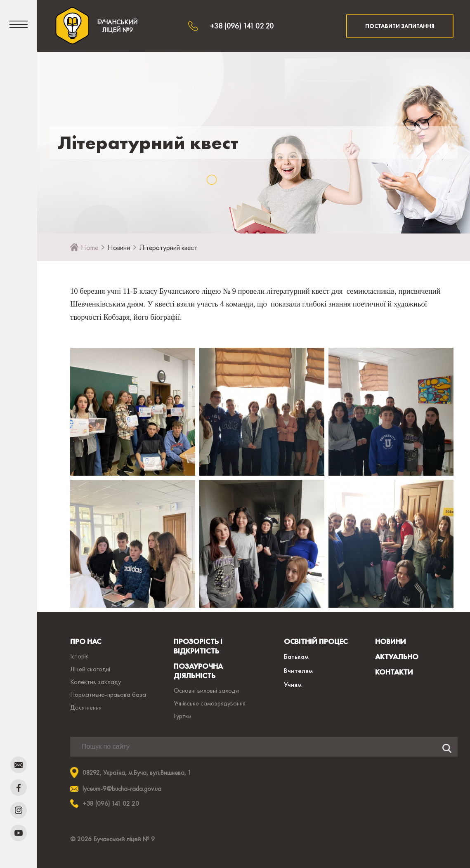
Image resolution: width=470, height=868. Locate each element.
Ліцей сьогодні (90, 669)
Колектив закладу (96, 682)
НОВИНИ (391, 641)
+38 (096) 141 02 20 (242, 26)
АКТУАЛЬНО (397, 657)
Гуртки (183, 716)
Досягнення (86, 707)
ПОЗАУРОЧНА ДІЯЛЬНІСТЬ (198, 671)
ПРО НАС (86, 641)
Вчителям (298, 670)
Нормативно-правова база (108, 695)
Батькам (296, 656)
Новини (119, 247)
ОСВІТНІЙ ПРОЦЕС (316, 641)
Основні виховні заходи (206, 690)
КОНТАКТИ (394, 672)
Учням (293, 684)
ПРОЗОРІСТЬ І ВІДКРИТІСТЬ (198, 646)
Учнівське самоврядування (210, 703)
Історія (79, 656)
